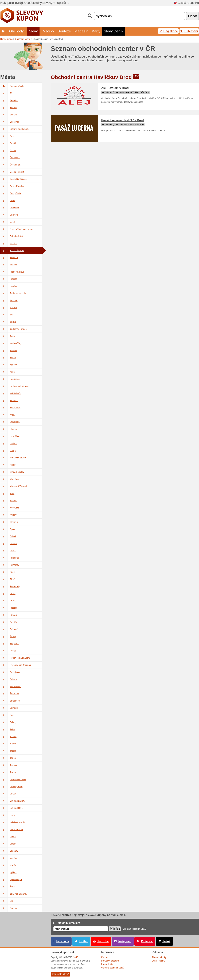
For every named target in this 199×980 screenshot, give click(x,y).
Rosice (8, 651)
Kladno (8, 358)
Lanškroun (10, 422)
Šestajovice (10, 672)
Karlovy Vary (11, 343)
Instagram (125, 941)
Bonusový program (110, 961)
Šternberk (10, 694)
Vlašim (8, 844)
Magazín (81, 31)
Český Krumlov (12, 186)
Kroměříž (9, 401)
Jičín (7, 315)
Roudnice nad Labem (15, 658)
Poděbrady (10, 586)
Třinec (8, 758)
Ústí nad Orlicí (12, 808)
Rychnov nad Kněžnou (16, 665)
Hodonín (9, 258)
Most (7, 493)
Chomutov (10, 208)
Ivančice (9, 286)
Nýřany (8, 515)
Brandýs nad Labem (14, 129)
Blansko (9, 115)
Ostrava (9, 544)
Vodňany (9, 851)
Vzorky (49, 31)
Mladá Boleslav (12, 472)
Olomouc (9, 522)
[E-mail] (81, 929)
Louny (8, 451)
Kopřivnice (10, 379)
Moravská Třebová (14, 486)
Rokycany (10, 644)
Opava (8, 529)
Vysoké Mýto (11, 880)
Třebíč (8, 751)
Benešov (9, 100)
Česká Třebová (12, 172)
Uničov (8, 794)
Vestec (8, 837)
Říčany (8, 636)
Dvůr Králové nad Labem (17, 229)
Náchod (9, 501)
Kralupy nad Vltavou (14, 386)
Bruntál (8, 143)
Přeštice (9, 608)
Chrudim (9, 215)
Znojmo (9, 908)
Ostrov (8, 551)
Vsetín (8, 865)
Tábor (8, 729)
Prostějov (9, 622)
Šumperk (9, 708)
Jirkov (8, 336)
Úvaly (8, 815)
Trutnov (9, 765)
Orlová (8, 536)
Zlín (7, 901)
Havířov (9, 243)
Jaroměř (9, 300)
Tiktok (166, 941)
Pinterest (147, 941)
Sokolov (9, 679)
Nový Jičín (10, 508)
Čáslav (8, 150)
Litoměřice (10, 436)
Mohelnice (10, 479)
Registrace (168, 31)
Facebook (63, 941)
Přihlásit (115, 929)
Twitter (83, 941)
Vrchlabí (9, 858)
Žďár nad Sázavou (14, 894)
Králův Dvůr (11, 393)
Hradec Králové (12, 272)
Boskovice (10, 122)
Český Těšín (11, 193)
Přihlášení (189, 31)
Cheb (8, 201)
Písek (8, 572)
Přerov (8, 601)
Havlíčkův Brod (12, 251)
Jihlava (8, 322)
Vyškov (8, 872)
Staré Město (11, 687)
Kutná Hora (10, 408)
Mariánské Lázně (13, 458)
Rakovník (9, 629)
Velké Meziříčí (12, 830)
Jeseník (9, 308)
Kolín (7, 372)
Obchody (16, 31)
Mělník (8, 465)
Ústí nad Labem (13, 801)
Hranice (9, 279)
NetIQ (76, 957)
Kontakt (105, 957)
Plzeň (8, 579)
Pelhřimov (10, 565)
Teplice (8, 744)
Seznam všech (12, 86)
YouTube (103, 941)
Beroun (9, 108)
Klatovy (9, 365)
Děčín (8, 222)
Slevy (33, 31)
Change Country (60, 974)
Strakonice (10, 701)
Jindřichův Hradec (13, 329)
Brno (7, 136)
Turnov (8, 772)
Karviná (9, 350)
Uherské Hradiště (13, 779)
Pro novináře (107, 964)
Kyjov (8, 415)
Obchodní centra (23, 39)
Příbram (9, 615)
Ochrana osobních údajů (134, 929)
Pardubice (10, 558)
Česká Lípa (10, 165)
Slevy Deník (113, 31)
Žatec (8, 887)
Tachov (8, 737)
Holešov (9, 265)
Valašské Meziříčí (13, 822)
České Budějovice (13, 179)
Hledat (192, 16)
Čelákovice (10, 158)
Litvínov (9, 443)
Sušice (8, 715)
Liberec (9, 429)
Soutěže (64, 31)
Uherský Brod (11, 787)
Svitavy (9, 722)
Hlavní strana (7, 39)
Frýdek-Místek (12, 236)
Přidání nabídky (159, 957)
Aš (6, 93)
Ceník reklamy (159, 961)
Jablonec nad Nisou (14, 293)
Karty (96, 31)
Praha (8, 594)
